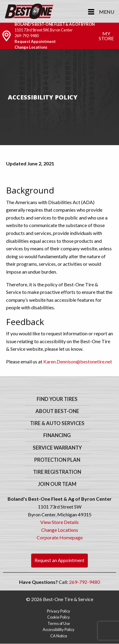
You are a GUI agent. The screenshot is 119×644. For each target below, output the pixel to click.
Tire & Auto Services (57, 423)
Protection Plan (57, 460)
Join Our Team (57, 484)
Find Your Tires (57, 399)
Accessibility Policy (59, 629)
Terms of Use (59, 623)
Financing (57, 435)
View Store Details (59, 522)
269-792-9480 (27, 36)
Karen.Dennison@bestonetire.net (78, 361)
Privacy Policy (59, 611)
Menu (107, 12)
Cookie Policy (59, 617)
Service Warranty (57, 448)
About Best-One (57, 411)
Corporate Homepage (60, 537)
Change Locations (31, 47)
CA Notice (59, 636)
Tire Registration (57, 472)
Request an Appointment (59, 560)
